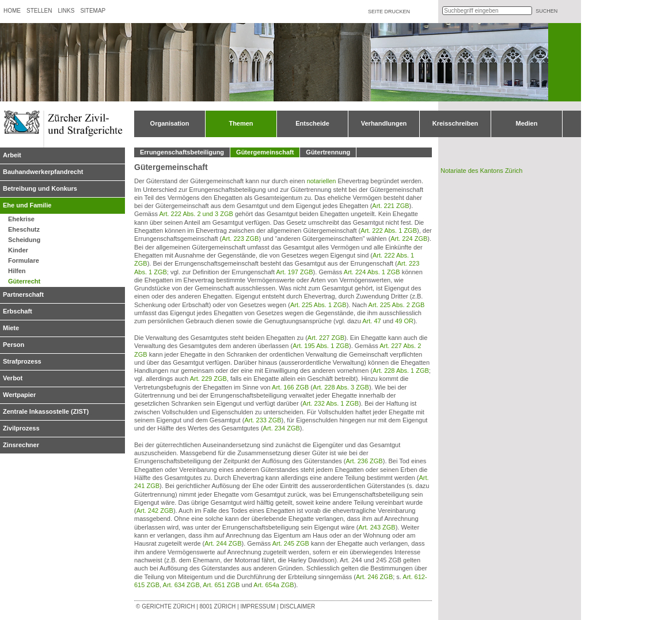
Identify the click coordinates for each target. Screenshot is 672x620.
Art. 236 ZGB (365, 461)
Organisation (170, 123)
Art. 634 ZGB (181, 585)
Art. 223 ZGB (240, 239)
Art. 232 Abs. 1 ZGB (331, 403)
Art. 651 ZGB (221, 585)
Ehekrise (21, 219)
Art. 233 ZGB (263, 420)
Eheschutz (24, 229)
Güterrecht (24, 281)
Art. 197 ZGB (294, 272)
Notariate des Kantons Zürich (481, 171)
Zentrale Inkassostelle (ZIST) (46, 411)
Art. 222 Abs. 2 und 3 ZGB (196, 214)
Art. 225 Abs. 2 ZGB (397, 305)
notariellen (322, 181)
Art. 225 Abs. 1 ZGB (318, 305)
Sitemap (93, 11)
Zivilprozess (21, 428)
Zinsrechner (21, 445)
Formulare (24, 260)
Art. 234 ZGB (282, 428)
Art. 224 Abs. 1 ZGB (372, 272)
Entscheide (312, 123)
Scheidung (24, 240)
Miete (11, 328)
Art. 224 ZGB (409, 239)
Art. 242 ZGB (155, 511)
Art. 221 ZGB (390, 206)
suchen (546, 11)
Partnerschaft (23, 294)
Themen (241, 123)
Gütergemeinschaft (265, 152)
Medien (527, 123)
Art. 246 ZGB (374, 577)
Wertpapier (19, 395)
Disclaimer (297, 606)
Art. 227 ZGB (326, 338)
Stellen (39, 11)
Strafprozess (22, 361)
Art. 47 (371, 321)
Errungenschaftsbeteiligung (182, 152)
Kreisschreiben (455, 123)
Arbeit (12, 155)
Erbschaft (18, 311)
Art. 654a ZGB (274, 585)
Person (14, 345)
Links (66, 11)
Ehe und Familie (27, 205)
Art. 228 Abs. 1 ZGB (401, 371)
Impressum (258, 606)
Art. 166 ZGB (290, 387)
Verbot (13, 378)
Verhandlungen (384, 123)
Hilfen (17, 271)
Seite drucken (389, 12)
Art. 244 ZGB (223, 543)
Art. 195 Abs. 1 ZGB (321, 346)
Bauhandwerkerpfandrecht (43, 172)
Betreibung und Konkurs (40, 188)
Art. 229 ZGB (208, 379)
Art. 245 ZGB (291, 543)
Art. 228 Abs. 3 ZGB (341, 387)
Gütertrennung (328, 152)
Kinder (18, 250)
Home (12, 11)
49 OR (404, 321)
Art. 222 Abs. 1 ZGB (389, 230)
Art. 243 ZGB (377, 527)
